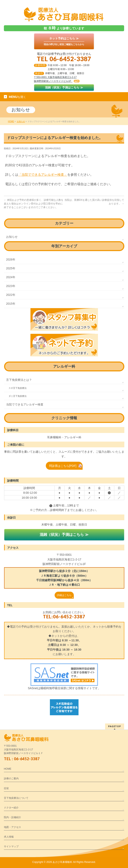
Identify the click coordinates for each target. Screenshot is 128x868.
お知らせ (12, 237)
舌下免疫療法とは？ (19, 380)
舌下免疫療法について (16, 798)
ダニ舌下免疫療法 (18, 396)
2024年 (11, 277)
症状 (6, 788)
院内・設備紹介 (12, 817)
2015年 (11, 304)
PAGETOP (115, 726)
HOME (8, 769)
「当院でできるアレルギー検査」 (43, 175)
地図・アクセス (12, 827)
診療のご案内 (11, 778)
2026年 (11, 259)
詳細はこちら (64, 595)
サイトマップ (11, 846)
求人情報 (9, 837)
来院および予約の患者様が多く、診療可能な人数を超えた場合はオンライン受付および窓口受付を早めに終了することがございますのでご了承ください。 (34, 204)
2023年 (11, 286)
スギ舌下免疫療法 (18, 388)
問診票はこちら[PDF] (63, 466)
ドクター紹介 (11, 808)
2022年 (11, 295)
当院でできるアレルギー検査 (25, 404)
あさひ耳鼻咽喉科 (62, 862)
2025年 (11, 268)
